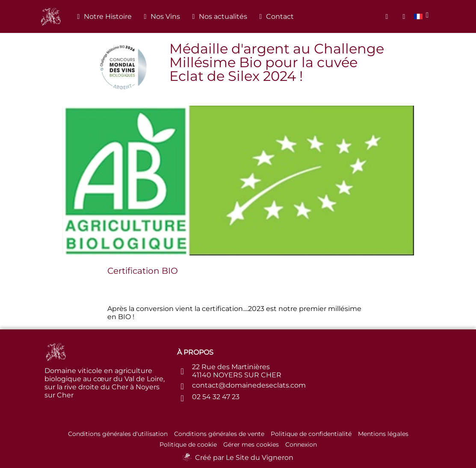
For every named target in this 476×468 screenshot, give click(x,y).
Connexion (301, 444)
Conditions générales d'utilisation (118, 434)
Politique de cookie (188, 444)
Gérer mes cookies (251, 444)
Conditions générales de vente (219, 434)
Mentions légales (383, 434)
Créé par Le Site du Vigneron (244, 458)
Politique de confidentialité (311, 434)
